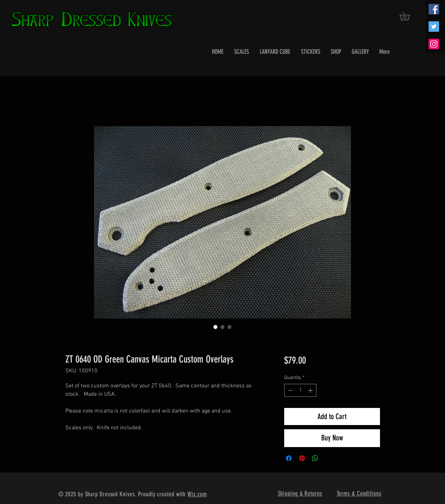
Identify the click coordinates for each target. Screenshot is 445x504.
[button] (409, 16)
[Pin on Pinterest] (302, 458)
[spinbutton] (300, 390)
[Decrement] (290, 390)
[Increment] (311, 390)
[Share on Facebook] (289, 458)
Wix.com (197, 494)
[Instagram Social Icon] (434, 44)
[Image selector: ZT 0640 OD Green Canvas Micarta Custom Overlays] (216, 327)
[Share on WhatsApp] (315, 458)
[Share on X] (329, 458)
